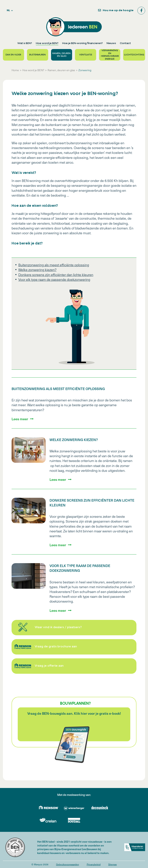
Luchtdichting (134, 55)
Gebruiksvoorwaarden (68, 864)
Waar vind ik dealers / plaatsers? (58, 627)
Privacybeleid (94, 864)
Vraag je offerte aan (49, 666)
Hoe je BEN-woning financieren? (82, 43)
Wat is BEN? (25, 43)
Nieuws (111, 43)
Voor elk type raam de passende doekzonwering (54, 279)
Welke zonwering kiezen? (37, 270)
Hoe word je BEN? (47, 43)
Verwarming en (110, 55)
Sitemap (113, 864)
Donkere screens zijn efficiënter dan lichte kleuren (56, 275)
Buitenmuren (37, 55)
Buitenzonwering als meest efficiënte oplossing (54, 265)
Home (15, 70)
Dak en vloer (13, 55)
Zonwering (85, 70)
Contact (125, 43)
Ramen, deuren (61, 55)
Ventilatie (86, 55)
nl (8, 10)
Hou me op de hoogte (118, 10)
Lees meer (20, 419)
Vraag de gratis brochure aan (56, 647)
